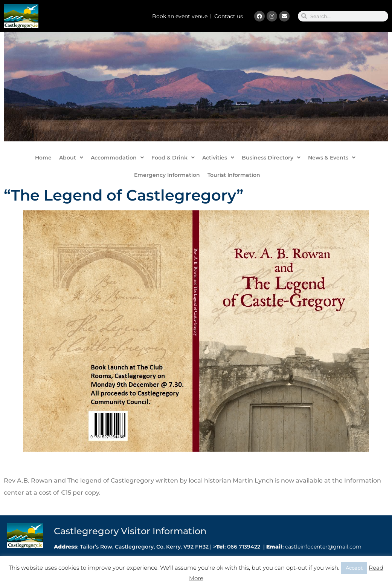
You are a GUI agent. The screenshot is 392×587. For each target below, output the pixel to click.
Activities (218, 158)
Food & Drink (173, 158)
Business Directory (271, 158)
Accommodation (117, 158)
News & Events (332, 158)
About (71, 158)
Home (43, 158)
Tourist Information (234, 175)
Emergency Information (167, 175)
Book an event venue (180, 16)
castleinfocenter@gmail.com (323, 547)
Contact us (229, 16)
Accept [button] (354, 568)
